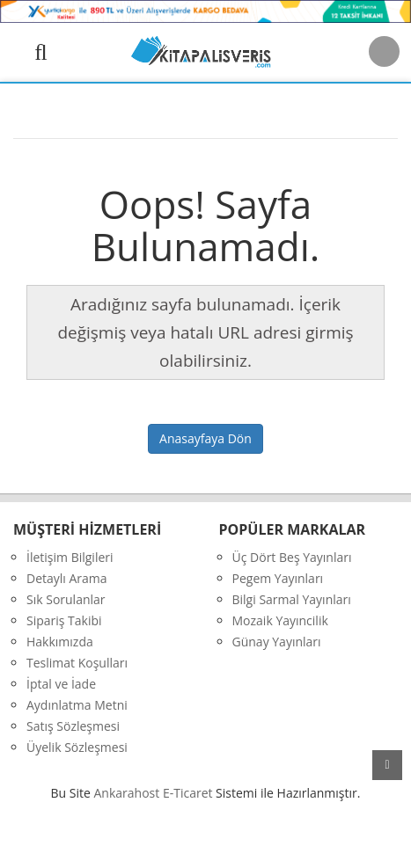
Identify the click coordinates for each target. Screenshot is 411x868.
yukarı (387, 765)
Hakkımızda (60, 642)
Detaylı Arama (67, 578)
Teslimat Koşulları (77, 663)
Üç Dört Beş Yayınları (292, 557)
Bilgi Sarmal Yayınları (292, 599)
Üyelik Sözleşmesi (77, 747)
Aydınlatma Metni (77, 705)
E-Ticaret (188, 793)
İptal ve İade (61, 684)
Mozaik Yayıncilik (280, 620)
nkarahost (128, 793)
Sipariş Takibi (64, 620)
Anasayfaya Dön (205, 438)
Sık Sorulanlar (66, 599)
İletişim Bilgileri (70, 557)
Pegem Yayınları (278, 578)
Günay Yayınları (277, 642)
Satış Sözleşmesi (73, 726)
